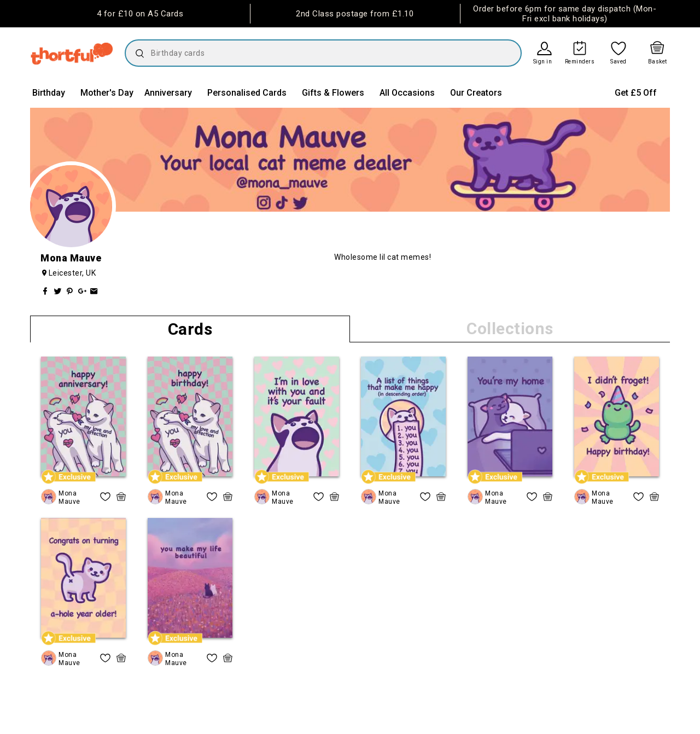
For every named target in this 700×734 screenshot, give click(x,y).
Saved (619, 62)
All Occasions (407, 93)
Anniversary (168, 93)
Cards (190, 329)
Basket (658, 62)
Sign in (543, 62)
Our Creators (476, 93)
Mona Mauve (69, 497)
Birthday (49, 93)
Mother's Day (107, 93)
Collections (510, 328)
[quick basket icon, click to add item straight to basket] (121, 497)
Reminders (580, 62)
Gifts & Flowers (333, 93)
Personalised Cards (247, 93)
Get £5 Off (636, 93)
